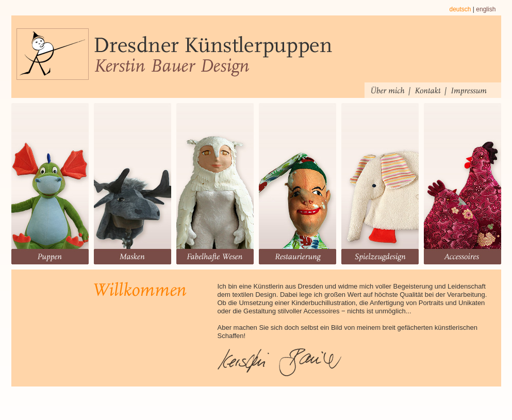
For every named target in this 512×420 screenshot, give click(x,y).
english (486, 9)
